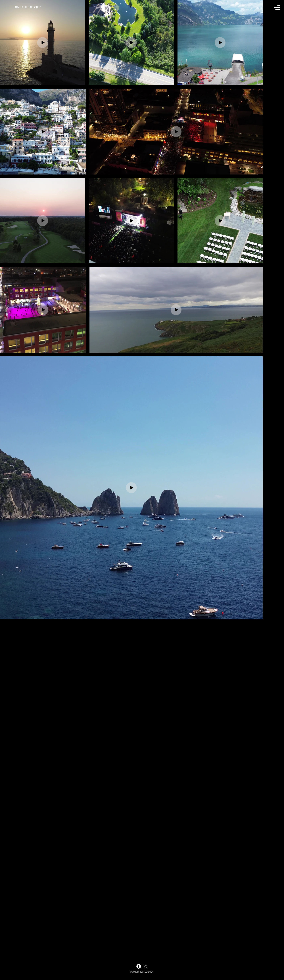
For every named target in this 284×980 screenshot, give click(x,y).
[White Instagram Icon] (145, 966)
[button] (277, 8)
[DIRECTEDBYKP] (33, 7)
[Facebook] (139, 966)
